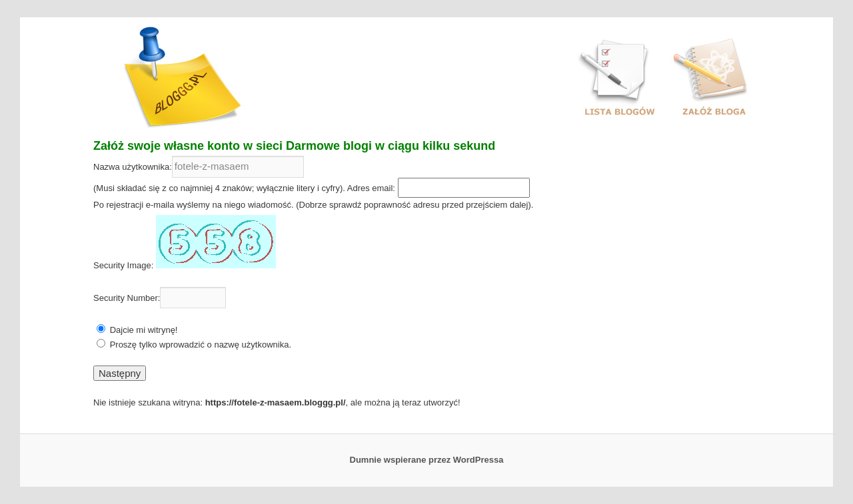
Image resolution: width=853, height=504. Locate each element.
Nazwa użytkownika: (133, 167)
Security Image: (123, 265)
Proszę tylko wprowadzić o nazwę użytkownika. (201, 345)
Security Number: (127, 298)
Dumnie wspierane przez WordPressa (427, 460)
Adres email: (371, 188)
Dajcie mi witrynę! (144, 330)
